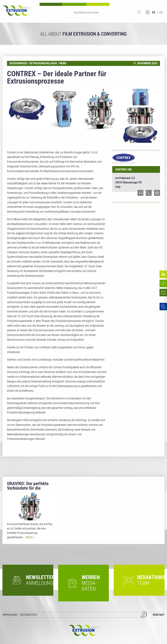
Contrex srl (124, 169)
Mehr (30, 537)
